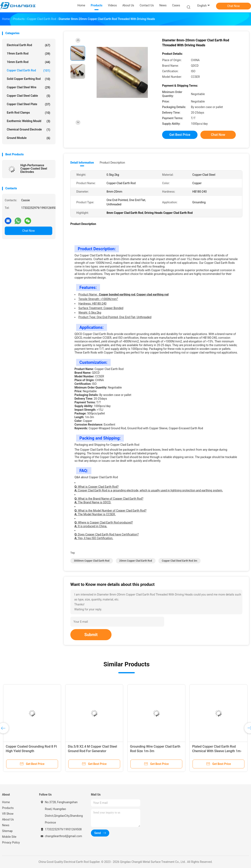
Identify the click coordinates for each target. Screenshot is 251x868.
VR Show (8, 814)
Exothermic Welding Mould (28, 121)
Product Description (112, 163)
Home (6, 802)
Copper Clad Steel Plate (28, 104)
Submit (91, 635)
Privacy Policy (11, 842)
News (6, 825)
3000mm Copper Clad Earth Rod (92, 561)
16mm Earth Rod (28, 62)
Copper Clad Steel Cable (28, 96)
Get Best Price (180, 135)
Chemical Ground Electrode (28, 130)
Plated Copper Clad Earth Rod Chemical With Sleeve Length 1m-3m (217, 751)
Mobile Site (9, 837)
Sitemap (7, 831)
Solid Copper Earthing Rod (28, 79)
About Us (8, 819)
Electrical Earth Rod (28, 45)
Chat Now (234, 6)
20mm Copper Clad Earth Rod (136, 561)
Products (8, 808)
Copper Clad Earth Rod (28, 71)
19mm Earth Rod (28, 54)
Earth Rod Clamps (28, 113)
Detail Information (82, 163)
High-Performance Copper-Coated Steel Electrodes (34, 169)
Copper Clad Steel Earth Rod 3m (180, 561)
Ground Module (28, 138)
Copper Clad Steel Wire (28, 87)
